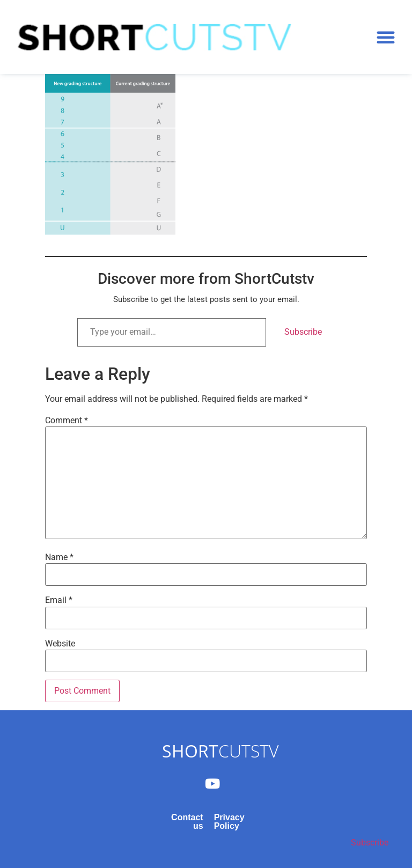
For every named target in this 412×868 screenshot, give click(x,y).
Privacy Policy (229, 822)
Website (60, 644)
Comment (67, 421)
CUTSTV (220, 751)
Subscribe (303, 332)
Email (59, 600)
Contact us (187, 822)
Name (59, 557)
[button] (386, 37)
